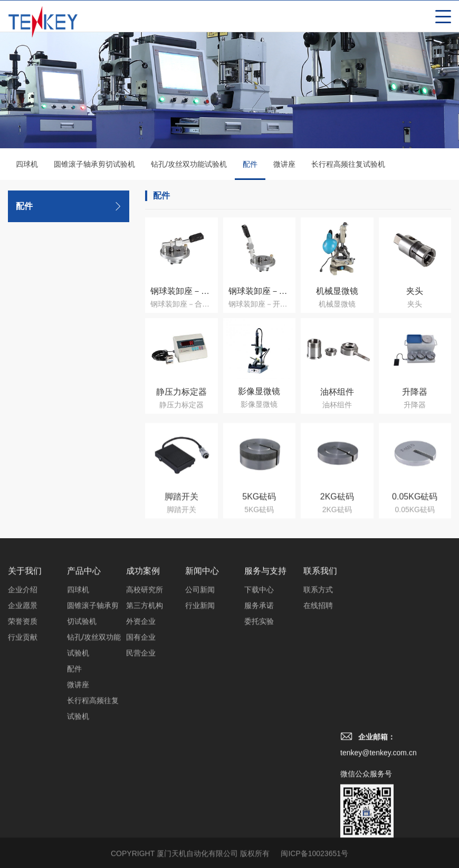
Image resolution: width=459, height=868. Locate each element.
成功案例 (143, 695)
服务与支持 (265, 695)
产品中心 (84, 695)
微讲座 (284, 165)
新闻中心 (202, 695)
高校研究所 (145, 713)
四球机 (27, 165)
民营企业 (141, 777)
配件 (250, 170)
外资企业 (141, 745)
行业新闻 (200, 729)
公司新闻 (200, 713)
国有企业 (141, 761)
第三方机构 (145, 729)
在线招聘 (318, 729)
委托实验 (259, 745)
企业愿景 (23, 729)
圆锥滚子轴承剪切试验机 (94, 165)
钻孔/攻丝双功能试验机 (189, 165)
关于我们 (25, 695)
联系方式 (318, 713)
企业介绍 (23, 713)
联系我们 (320, 695)
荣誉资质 (23, 745)
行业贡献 (23, 761)
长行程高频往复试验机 (348, 165)
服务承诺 (259, 729)
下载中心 (259, 713)
